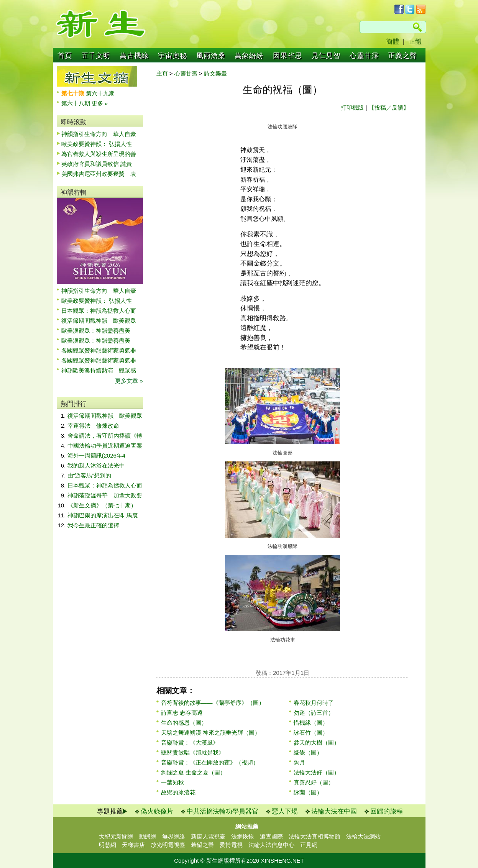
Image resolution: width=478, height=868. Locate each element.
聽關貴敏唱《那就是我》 (193, 752)
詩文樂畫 (215, 73)
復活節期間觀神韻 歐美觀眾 (99, 321)
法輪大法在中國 (334, 811)
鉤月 (299, 762)
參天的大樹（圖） (317, 742)
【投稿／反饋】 (389, 107)
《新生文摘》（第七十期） (102, 505)
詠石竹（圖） (311, 733)
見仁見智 (326, 56)
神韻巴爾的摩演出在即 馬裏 (103, 515)
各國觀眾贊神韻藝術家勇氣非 (99, 350)
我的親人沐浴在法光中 (96, 465)
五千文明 (96, 56)
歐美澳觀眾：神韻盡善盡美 (99, 331)
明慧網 (108, 845)
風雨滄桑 (211, 56)
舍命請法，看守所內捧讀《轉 (105, 436)
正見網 (309, 845)
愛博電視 (231, 845)
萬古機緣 (134, 56)
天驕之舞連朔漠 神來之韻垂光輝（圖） (211, 733)
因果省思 (287, 56)
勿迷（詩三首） (314, 713)
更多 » (100, 103)
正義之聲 (402, 56)
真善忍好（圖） (314, 782)
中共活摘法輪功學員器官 (223, 811)
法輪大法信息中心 (271, 845)
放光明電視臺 (168, 845)
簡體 (393, 42)
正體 (415, 42)
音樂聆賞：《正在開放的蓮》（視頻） (210, 762)
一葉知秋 (172, 782)
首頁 (65, 56)
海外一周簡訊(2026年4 (97, 455)
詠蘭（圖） (308, 792)
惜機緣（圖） (311, 723)
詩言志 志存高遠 (182, 713)
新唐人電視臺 (208, 836)
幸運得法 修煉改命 (93, 426)
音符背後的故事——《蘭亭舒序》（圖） (213, 703)
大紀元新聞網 (116, 836)
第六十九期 (100, 93)
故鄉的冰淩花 (178, 792)
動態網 (148, 836)
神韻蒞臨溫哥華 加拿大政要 (105, 495)
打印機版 (352, 107)
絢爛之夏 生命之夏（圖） (193, 772)
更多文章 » (129, 381)
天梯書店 (133, 845)
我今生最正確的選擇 (93, 525)
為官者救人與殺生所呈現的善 (99, 154)
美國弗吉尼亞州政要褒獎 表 (99, 174)
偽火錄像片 (157, 811)
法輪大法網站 (363, 836)
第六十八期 (76, 103)
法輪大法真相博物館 (315, 836)
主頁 (162, 73)
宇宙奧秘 (172, 56)
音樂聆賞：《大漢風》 (190, 742)
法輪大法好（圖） (317, 772)
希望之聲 (202, 845)
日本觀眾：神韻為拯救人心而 (99, 311)
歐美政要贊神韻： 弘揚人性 (97, 144)
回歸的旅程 (387, 811)
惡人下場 (285, 811)
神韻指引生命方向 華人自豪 (99, 134)
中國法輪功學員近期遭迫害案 (105, 445)
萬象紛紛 (249, 56)
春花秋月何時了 (314, 703)
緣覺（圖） (308, 752)
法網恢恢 (243, 836)
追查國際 (271, 836)
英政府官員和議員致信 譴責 (97, 164)
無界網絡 (174, 836)
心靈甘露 (364, 56)
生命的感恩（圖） (184, 723)
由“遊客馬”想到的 (90, 475)
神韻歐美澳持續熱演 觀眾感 (99, 370)
